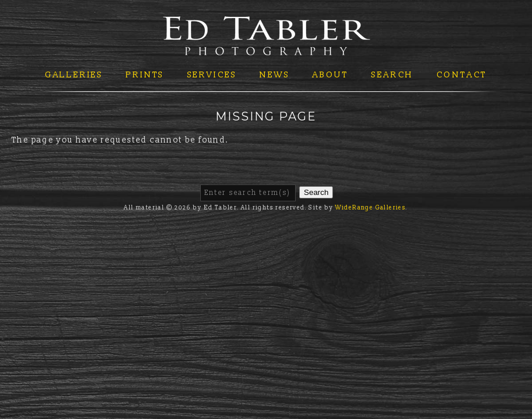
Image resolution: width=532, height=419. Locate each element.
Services (212, 75)
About (331, 75)
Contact (462, 75)
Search (392, 75)
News (274, 75)
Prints (145, 75)
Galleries (74, 75)
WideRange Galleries (371, 208)
